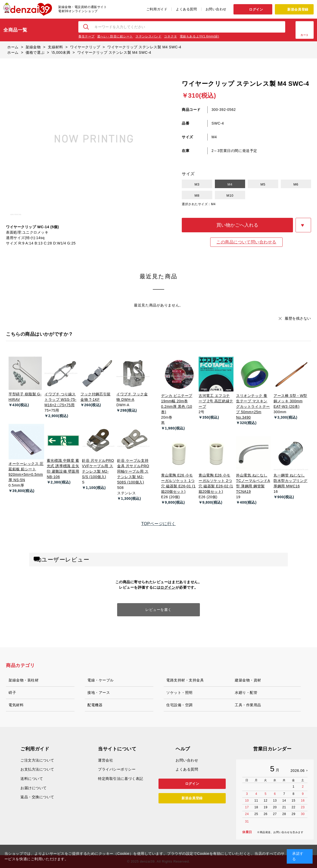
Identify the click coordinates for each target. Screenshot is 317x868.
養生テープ (86, 36)
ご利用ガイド (157, 9)
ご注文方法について (37, 760)
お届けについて (34, 788)
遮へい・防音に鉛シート (115, 36)
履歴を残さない (298, 318)
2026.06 (297, 771)
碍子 (12, 693)
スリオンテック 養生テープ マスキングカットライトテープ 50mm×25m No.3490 (253, 406)
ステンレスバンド (148, 36)
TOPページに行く (158, 524)
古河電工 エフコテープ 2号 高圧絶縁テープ (216, 401)
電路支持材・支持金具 (185, 680)
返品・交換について (37, 797)
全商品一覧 (15, 30)
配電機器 (95, 705)
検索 (86, 27)
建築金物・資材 (248, 680)
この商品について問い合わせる (246, 242)
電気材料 (16, 705)
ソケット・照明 (179, 693)
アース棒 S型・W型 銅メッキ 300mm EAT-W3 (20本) (290, 401)
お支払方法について (37, 769)
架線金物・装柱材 (24, 680)
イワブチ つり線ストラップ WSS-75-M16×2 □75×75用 (60, 400)
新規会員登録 (298, 9)
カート (305, 35)
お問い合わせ (216, 9)
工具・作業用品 (248, 705)
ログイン (256, 9)
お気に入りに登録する (303, 225)
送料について (32, 779)
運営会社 (105, 760)
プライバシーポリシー (117, 769)
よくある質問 (186, 9)
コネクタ (170, 36)
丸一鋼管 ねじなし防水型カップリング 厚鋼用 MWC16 (290, 481)
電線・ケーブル (101, 680)
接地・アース (99, 693)
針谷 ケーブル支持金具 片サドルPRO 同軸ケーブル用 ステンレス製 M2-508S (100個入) (133, 471)
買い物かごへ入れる (237, 225)
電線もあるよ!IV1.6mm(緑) (199, 36)
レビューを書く (158, 610)
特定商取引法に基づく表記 (121, 779)
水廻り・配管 (246, 693)
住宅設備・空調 (179, 705)
